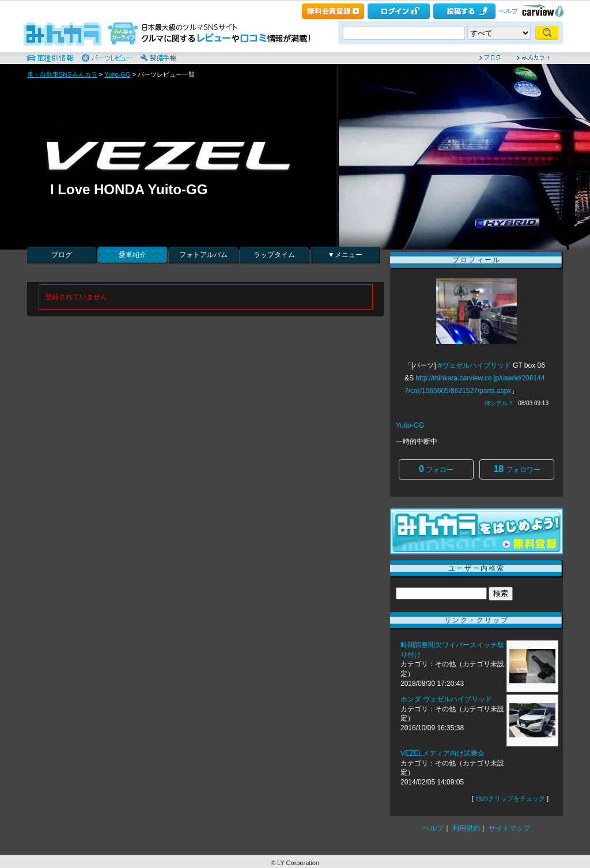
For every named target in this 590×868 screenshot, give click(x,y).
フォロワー (517, 469)
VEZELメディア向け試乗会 (442, 753)
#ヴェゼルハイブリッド (474, 365)
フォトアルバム (203, 255)
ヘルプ (508, 11)
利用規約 (466, 828)
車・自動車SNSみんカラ (62, 74)
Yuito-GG (117, 74)
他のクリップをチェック (510, 798)
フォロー (436, 469)
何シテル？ (499, 403)
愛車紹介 (133, 255)
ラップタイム (274, 255)
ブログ (62, 255)
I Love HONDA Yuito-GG (129, 189)
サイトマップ (509, 828)
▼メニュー (345, 255)
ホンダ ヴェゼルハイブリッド (447, 699)
